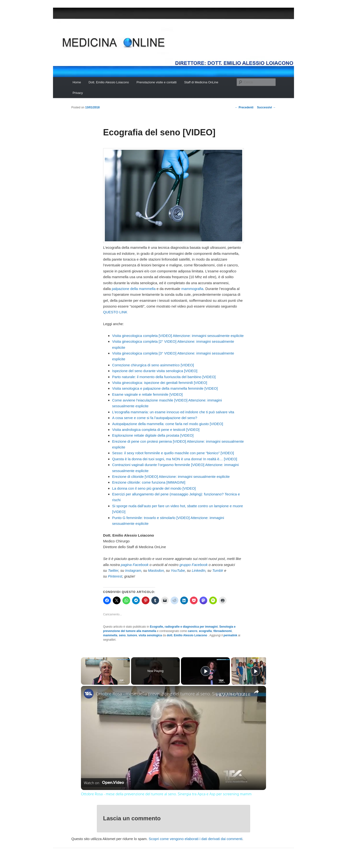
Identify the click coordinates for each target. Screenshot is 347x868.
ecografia (205, 631)
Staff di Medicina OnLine (201, 82)
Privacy (78, 93)
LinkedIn (199, 570)
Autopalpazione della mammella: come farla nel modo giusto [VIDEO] (167, 424)
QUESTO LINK (115, 312)
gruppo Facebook (194, 565)
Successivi (266, 107)
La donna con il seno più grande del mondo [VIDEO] (154, 488)
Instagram (133, 570)
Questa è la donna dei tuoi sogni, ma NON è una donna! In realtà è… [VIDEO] (175, 459)
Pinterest (115, 576)
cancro (192, 631)
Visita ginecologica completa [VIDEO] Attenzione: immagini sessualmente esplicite (178, 336)
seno (122, 635)
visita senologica (150, 635)
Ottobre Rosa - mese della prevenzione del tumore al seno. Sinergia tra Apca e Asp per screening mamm (173, 694)
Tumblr (218, 570)
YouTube (178, 570)
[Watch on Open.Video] (104, 783)
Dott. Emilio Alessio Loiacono (109, 82)
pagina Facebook (135, 565)
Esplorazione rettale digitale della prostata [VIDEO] (153, 435)
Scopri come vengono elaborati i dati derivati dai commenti (196, 839)
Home (77, 82)
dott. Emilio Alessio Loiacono (187, 635)
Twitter (113, 570)
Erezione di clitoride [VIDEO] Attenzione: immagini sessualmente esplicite (171, 477)
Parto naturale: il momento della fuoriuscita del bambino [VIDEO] (164, 377)
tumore (132, 635)
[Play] (206, 671)
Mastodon (156, 570)
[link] (89, 694)
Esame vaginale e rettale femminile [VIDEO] (147, 394)
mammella (110, 635)
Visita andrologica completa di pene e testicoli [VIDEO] (156, 430)
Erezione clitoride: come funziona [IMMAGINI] (149, 482)
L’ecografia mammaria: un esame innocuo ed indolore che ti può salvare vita (173, 412)
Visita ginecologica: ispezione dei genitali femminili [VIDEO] (160, 383)
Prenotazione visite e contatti (157, 82)
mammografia (192, 289)
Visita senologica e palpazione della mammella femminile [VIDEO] (165, 388)
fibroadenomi (222, 631)
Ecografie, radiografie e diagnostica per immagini (184, 627)
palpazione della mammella (134, 289)
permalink (230, 635)
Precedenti (244, 107)
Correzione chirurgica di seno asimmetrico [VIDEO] (153, 365)
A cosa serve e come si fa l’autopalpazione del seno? (155, 418)
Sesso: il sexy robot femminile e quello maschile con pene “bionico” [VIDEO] (173, 453)
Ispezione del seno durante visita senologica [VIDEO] (155, 371)
